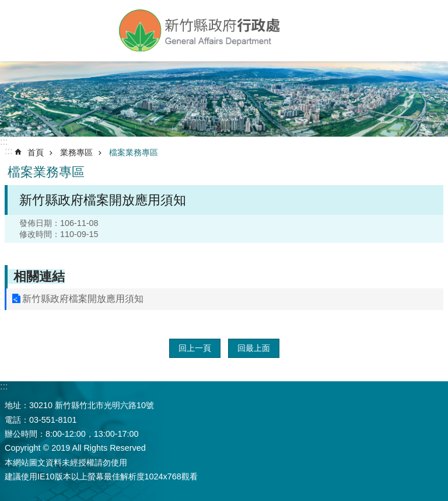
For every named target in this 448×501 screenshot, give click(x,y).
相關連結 (39, 276)
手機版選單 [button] (19, 28)
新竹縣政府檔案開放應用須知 (83, 299)
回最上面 (254, 348)
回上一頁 (195, 348)
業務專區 (76, 152)
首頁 (36, 152)
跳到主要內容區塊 (6, 6)
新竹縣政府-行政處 (201, 31)
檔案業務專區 (134, 152)
